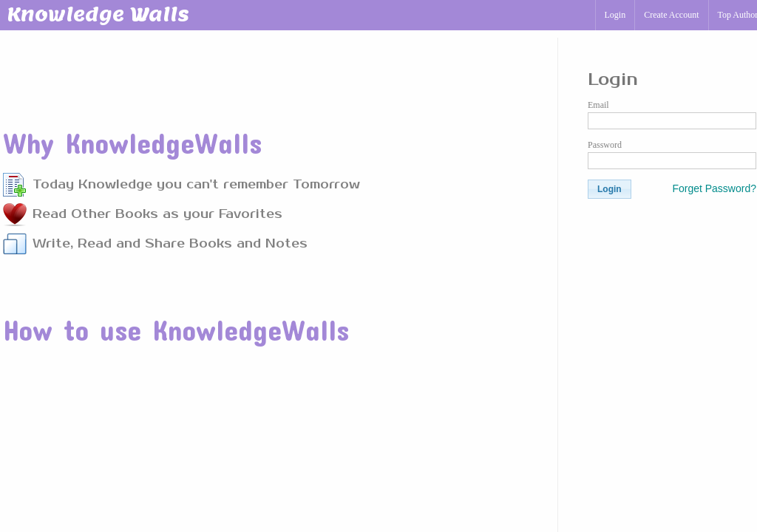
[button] (610, 189)
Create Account (671, 15)
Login (615, 15)
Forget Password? (714, 188)
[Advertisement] (271, 73)
